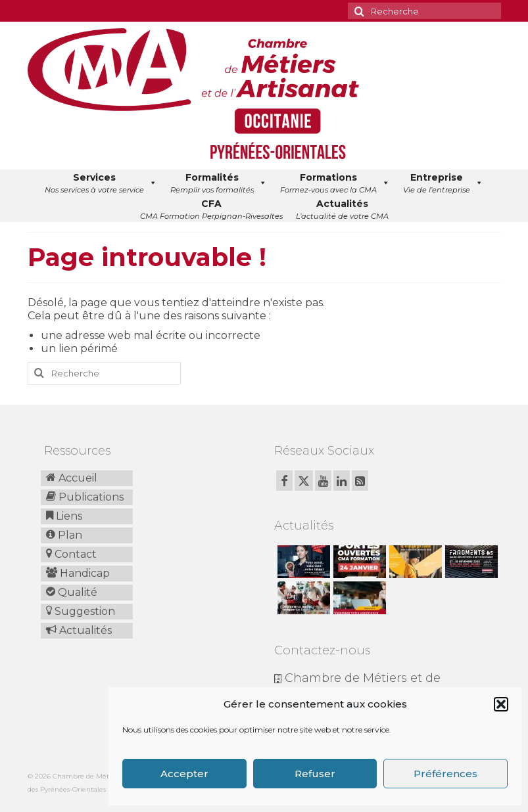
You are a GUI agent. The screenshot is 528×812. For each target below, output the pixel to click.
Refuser (315, 774)
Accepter (184, 774)
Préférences (445, 774)
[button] (501, 704)
